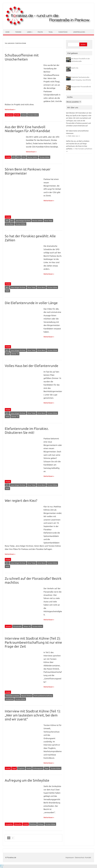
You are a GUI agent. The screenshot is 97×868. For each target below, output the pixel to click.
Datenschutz (80, 857)
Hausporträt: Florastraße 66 (81, 87)
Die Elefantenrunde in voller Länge (31, 303)
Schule (24, 115)
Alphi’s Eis (75, 68)
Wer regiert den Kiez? (21, 501)
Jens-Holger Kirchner (23, 221)
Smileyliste (9, 699)
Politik (40, 32)
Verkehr (8, 626)
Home (7, 32)
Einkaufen (18, 824)
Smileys (41, 824)
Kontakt (88, 857)
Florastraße (17, 626)
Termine (18, 32)
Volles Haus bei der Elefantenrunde (32, 366)
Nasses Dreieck (27, 696)
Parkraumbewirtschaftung (43, 696)
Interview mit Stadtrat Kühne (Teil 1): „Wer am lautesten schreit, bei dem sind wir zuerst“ (33, 715)
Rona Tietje (48, 221)
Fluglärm (21, 768)
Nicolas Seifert (32, 157)
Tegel (51, 32)
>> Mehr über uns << (73, 136)
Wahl (7, 291)
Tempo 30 (27, 626)
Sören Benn (10, 224)
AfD (14, 157)
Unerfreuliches (79, 32)
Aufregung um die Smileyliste (27, 780)
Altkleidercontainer (12, 696)
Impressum (70, 857)
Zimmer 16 (15, 354)
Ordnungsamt (38, 768)
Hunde (29, 768)
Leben (29, 32)
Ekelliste (33, 824)
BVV (19, 157)
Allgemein (9, 115)
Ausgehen (9, 824)
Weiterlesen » (10, 109)
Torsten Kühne (33, 115)
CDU (24, 157)
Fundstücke (63, 32)
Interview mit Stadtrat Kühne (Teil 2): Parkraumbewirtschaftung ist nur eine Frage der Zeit (33, 642)
